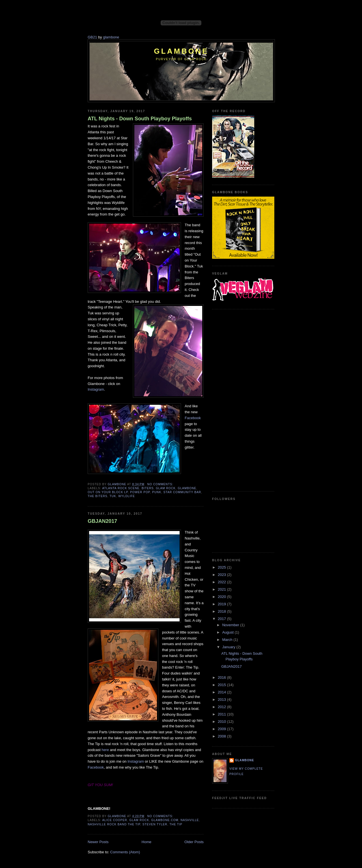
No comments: (161, 484)
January (229, 647)
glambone (111, 37)
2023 (222, 575)
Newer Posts (98, 842)
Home (147, 842)
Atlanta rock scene (121, 488)
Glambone (181, 51)
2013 (222, 700)
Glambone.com (165, 820)
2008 (222, 736)
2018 (222, 611)
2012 (222, 707)
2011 (222, 714)
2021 (222, 589)
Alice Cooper (115, 820)
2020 (222, 597)
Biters (148, 488)
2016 (222, 677)
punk (157, 492)
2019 (222, 604)
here (105, 750)
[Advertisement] (235, 399)
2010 (222, 722)
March (228, 640)
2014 (222, 692)
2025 (222, 567)
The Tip (176, 824)
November (231, 625)
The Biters (98, 496)
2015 (222, 685)
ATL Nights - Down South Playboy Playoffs (140, 119)
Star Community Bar (182, 492)
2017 (222, 619)
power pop (140, 492)
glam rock (166, 488)
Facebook (193, 418)
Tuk (113, 496)
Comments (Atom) (125, 852)
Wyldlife (127, 496)
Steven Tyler (155, 824)
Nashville (190, 820)
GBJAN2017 (102, 521)
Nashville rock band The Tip (114, 824)
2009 (222, 729)
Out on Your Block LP (108, 492)
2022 (222, 582)
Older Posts (194, 842)
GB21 (92, 37)
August (229, 632)
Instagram (96, 389)
